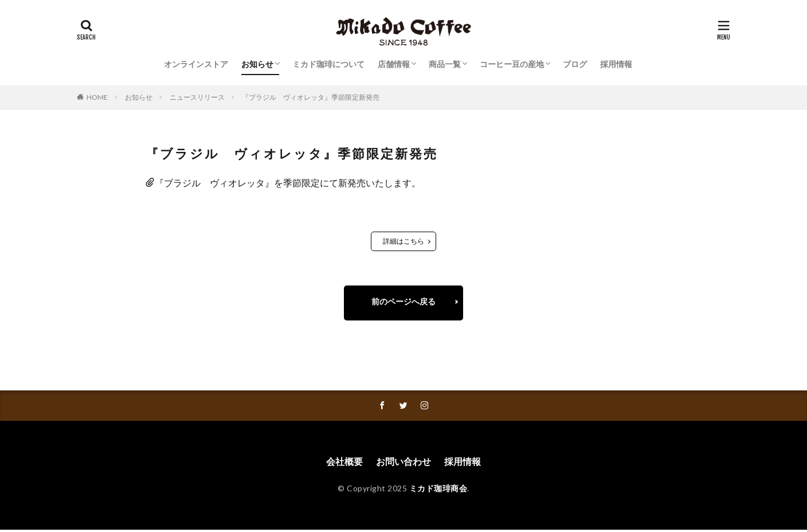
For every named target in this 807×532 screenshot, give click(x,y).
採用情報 (616, 64)
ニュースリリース (197, 97)
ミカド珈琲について (328, 64)
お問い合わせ (403, 463)
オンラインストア (196, 64)
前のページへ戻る (403, 302)
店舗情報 (394, 64)
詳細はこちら (403, 241)
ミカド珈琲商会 (438, 490)
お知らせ (257, 64)
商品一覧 (445, 64)
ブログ (575, 64)
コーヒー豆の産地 (512, 64)
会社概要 (344, 463)
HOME (97, 97)
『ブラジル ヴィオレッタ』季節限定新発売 (311, 97)
